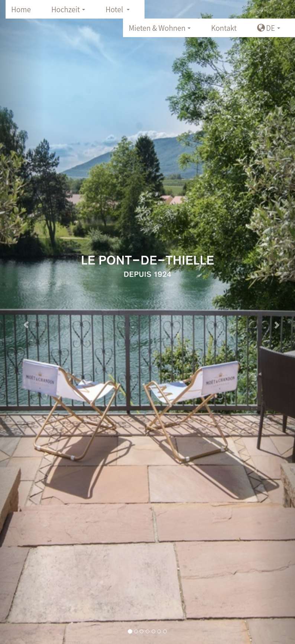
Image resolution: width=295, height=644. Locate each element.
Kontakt (224, 28)
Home (21, 9)
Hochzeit (70, 11)
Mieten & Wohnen (162, 30)
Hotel (120, 11)
